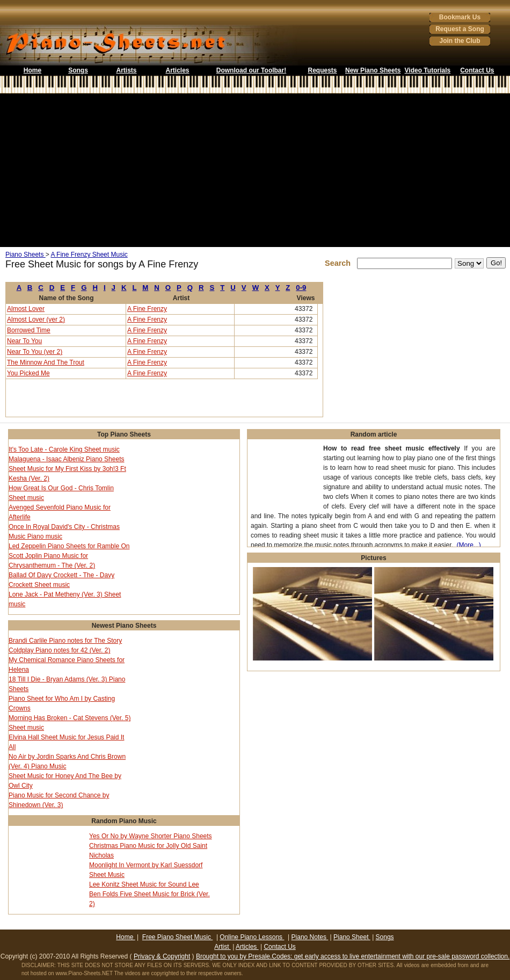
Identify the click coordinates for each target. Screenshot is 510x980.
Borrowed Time (29, 330)
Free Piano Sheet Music (177, 937)
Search (340, 263)
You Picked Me (28, 373)
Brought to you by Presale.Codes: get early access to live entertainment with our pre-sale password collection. (353, 956)
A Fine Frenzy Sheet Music (89, 255)
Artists (126, 70)
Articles (177, 70)
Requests (322, 70)
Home (32, 70)
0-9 (301, 288)
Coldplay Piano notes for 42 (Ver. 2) (59, 650)
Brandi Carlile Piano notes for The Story (65, 641)
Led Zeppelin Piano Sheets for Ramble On (69, 546)
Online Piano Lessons (252, 937)
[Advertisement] (255, 170)
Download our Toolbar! (251, 70)
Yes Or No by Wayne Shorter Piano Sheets (151, 836)
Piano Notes (310, 937)
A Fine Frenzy (147, 309)
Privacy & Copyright (162, 956)
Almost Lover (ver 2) (36, 320)
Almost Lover (26, 309)
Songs (78, 70)
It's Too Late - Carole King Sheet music (64, 449)
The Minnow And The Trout (46, 362)
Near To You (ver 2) (35, 352)
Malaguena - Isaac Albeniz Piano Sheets (66, 459)
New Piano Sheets (373, 70)
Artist (223, 947)
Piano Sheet (352, 937)
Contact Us (477, 70)
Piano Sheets (25, 255)
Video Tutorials (428, 70)
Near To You (24, 341)
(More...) (469, 545)
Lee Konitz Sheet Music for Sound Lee (144, 884)
